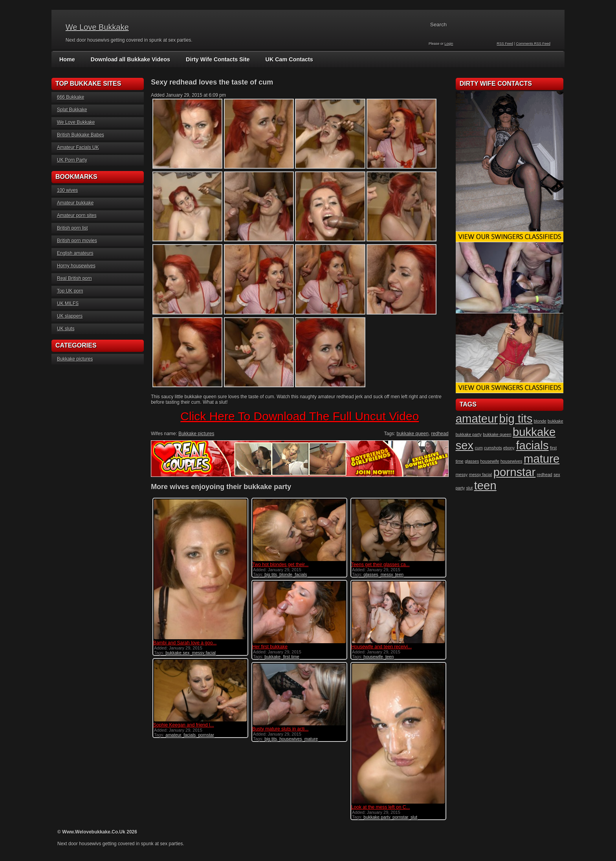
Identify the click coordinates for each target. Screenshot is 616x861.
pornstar (206, 735)
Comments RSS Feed (533, 44)
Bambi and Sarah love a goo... (185, 643)
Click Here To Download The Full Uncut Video (300, 416)
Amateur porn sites (77, 215)
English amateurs (75, 253)
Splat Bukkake (72, 110)
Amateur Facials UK (78, 147)
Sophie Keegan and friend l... (184, 725)
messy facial (204, 653)
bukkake (272, 657)
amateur (173, 735)
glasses (371, 574)
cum (479, 448)
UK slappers (70, 316)
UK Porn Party (72, 160)
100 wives (67, 190)
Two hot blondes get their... (280, 565)
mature (311, 739)
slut (414, 817)
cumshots (493, 448)
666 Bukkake (71, 97)
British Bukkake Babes (81, 135)
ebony (509, 448)
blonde (286, 574)
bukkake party (377, 817)
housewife (373, 657)
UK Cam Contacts (285, 59)
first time (291, 657)
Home (67, 59)
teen (399, 574)
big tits (271, 574)
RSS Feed (505, 44)
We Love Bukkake (97, 27)
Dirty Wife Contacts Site (215, 59)
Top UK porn (70, 291)
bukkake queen (412, 434)
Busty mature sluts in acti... (280, 729)
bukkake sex (177, 653)
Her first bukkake (270, 647)
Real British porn (74, 278)
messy (387, 574)
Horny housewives (76, 266)
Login (449, 44)
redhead (440, 434)
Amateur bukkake (75, 203)
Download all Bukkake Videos (129, 59)
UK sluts (66, 329)
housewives (291, 739)
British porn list (72, 228)
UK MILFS (68, 304)
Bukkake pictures (75, 359)
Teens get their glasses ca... (380, 565)
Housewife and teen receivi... (381, 647)
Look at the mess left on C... (380, 807)
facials (301, 574)
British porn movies (77, 241)
